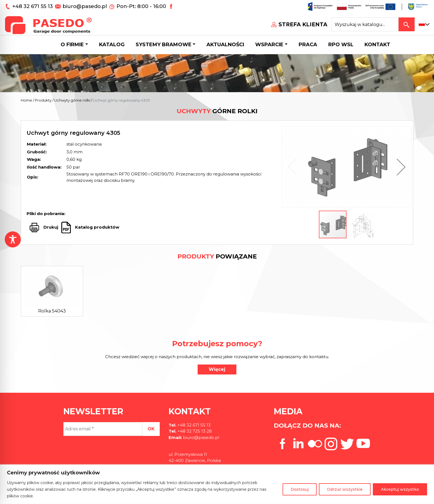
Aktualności (225, 45)
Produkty (43, 100)
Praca (308, 45)
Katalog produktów (97, 227)
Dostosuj (300, 489)
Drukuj (51, 227)
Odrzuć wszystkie (345, 489)
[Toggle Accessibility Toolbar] (13, 239)
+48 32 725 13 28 (194, 431)
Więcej (217, 369)
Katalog (112, 45)
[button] (400, 167)
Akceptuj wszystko (400, 489)
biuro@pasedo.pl (85, 6)
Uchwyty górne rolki (72, 100)
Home (26, 100)
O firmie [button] (72, 45)
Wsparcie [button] (269, 45)
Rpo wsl (341, 45)
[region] (217, 484)
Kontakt (377, 45)
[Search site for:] (365, 24)
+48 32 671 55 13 (33, 6)
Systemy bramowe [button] (164, 45)
